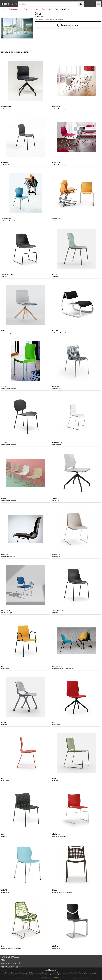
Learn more (56, 978)
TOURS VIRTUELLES (10, 957)
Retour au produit (68, 25)
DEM (3, 960)
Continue (46, 978)
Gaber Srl (40, 16)
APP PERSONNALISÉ (10, 964)
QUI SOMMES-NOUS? (11, 967)
